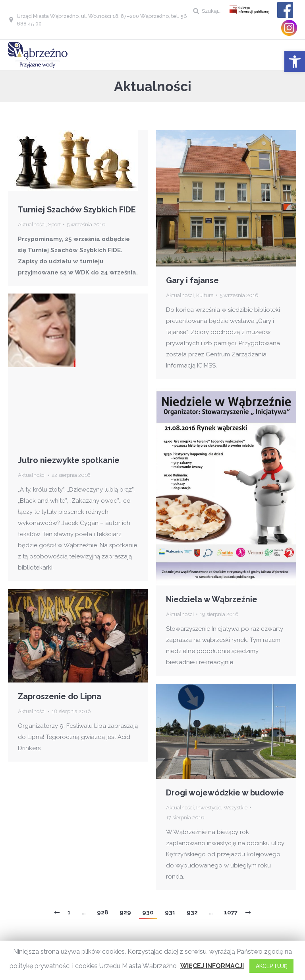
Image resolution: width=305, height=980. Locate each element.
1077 (231, 912)
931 (170, 912)
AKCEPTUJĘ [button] (271, 966)
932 (192, 912)
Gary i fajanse (192, 280)
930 (148, 912)
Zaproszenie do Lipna (60, 696)
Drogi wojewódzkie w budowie (225, 793)
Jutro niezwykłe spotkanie (69, 460)
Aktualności (32, 225)
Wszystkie (236, 808)
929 (125, 912)
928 (103, 912)
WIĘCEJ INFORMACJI (212, 966)
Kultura (205, 295)
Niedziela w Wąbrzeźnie (212, 599)
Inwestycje (209, 808)
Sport (54, 225)
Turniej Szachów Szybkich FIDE (77, 210)
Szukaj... (212, 11)
